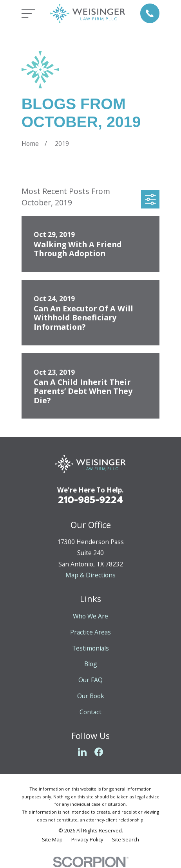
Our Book (91, 696)
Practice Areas (90, 632)
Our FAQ (90, 680)
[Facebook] (99, 752)
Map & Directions (90, 575)
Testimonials (90, 648)
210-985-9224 (90, 500)
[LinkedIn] (82, 752)
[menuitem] (52, 840)
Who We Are (90, 616)
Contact (90, 712)
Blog (91, 664)
